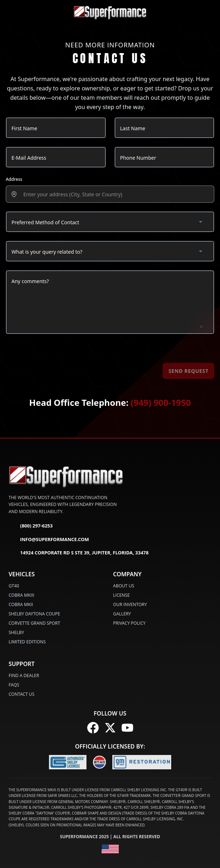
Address (14, 179)
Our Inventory (130, 604)
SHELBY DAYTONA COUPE (34, 614)
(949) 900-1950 (161, 402)
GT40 (14, 586)
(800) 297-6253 (31, 526)
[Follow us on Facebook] (93, 728)
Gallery (122, 614)
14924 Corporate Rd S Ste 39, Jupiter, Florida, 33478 (79, 553)
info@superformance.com (49, 540)
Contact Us (22, 694)
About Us (124, 586)
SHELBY (16, 632)
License (121, 595)
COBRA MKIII (21, 595)
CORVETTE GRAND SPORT (34, 623)
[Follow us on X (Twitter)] (110, 728)
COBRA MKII (21, 604)
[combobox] (110, 222)
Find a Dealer (24, 675)
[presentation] (114, 194)
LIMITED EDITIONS (27, 642)
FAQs (14, 685)
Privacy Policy (129, 623)
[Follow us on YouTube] (127, 728)
